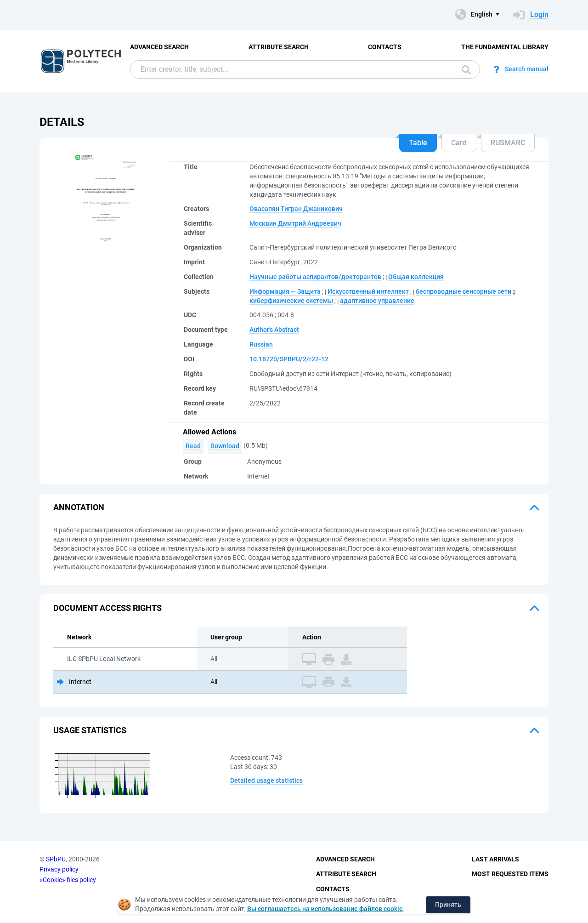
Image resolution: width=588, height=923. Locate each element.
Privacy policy (59, 869)
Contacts (385, 47)
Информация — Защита (285, 291)
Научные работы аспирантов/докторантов (315, 277)
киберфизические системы (291, 301)
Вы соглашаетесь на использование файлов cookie (325, 909)
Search (466, 70)
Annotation (79, 507)
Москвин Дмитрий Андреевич (295, 223)
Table (418, 143)
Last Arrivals (495, 859)
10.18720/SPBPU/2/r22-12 (289, 359)
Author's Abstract (274, 330)
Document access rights (107, 608)
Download (225, 446)
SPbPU (56, 859)
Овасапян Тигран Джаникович (296, 209)
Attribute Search (279, 47)
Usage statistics (90, 730)
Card (459, 143)
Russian (261, 344)
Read (193, 446)
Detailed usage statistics (266, 781)
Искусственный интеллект (368, 291)
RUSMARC (508, 143)
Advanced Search (159, 47)
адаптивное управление (377, 301)
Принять (448, 905)
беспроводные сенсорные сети (464, 291)
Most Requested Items (510, 874)
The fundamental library (505, 47)
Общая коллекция (416, 277)
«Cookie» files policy (68, 880)
